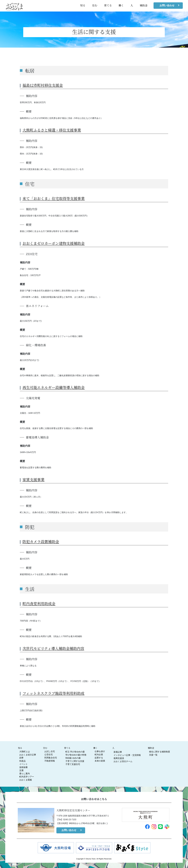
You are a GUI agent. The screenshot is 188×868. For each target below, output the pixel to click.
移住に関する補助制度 (160, 752)
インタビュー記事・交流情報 (127, 755)
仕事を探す (100, 751)
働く (121, 5)
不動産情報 (50, 761)
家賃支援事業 (33, 480)
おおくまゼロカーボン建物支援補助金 (54, 243)
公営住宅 (49, 755)
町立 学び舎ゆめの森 (75, 752)
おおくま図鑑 (26, 780)
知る (83, 5)
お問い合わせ (167, 5)
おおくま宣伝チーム (123, 761)
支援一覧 (153, 755)
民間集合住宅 (51, 758)
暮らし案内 (25, 774)
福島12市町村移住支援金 (43, 85)
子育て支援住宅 (73, 764)
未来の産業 (100, 761)
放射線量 (23, 767)
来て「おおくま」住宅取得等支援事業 (54, 198)
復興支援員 (119, 758)
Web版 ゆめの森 (73, 758)
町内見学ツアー (27, 777)
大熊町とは (25, 752)
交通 (21, 770)
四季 (21, 758)
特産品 (22, 761)
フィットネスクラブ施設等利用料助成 (53, 693)
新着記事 (118, 752)
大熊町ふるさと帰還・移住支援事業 (52, 130)
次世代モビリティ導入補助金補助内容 (53, 648)
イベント (23, 764)
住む (95, 5)
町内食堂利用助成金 (39, 603)
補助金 (144, 5)
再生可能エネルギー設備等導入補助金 (54, 387)
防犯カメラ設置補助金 (41, 541)
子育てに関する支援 (75, 761)
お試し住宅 (50, 751)
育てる (108, 5)
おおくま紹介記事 (28, 755)
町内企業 (99, 755)
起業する (99, 758)
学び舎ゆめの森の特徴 (76, 755)
